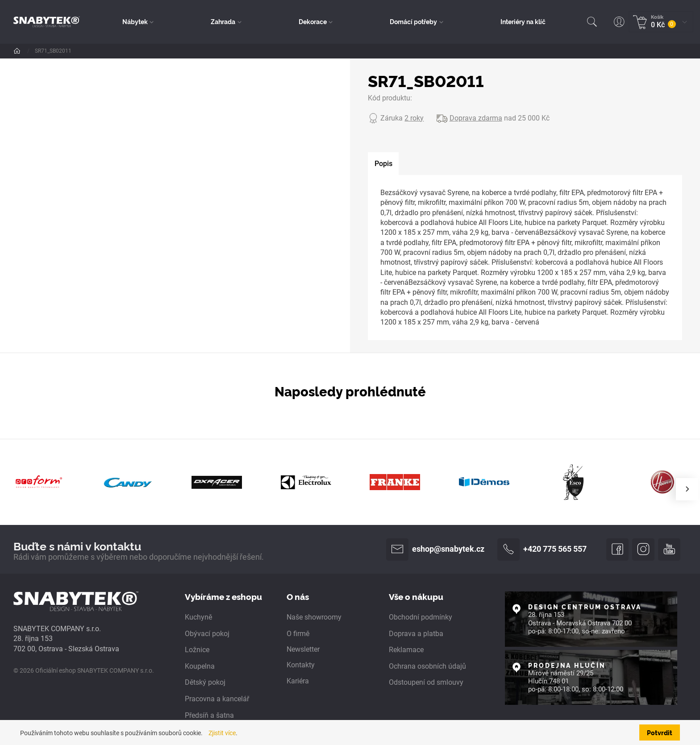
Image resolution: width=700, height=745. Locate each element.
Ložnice (197, 650)
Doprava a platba (416, 634)
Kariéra (298, 681)
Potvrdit (660, 733)
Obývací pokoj (207, 634)
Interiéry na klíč (523, 21)
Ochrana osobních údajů (427, 667)
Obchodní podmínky (421, 618)
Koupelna (200, 667)
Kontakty (301, 665)
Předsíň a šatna (209, 715)
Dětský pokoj (205, 683)
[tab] (383, 164)
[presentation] (687, 489)
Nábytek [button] (135, 21)
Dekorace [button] (313, 21)
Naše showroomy (314, 618)
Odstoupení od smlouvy (426, 683)
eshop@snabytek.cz (435, 549)
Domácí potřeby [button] (414, 21)
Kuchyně (198, 618)
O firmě (298, 634)
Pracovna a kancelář (217, 699)
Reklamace (406, 650)
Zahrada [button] (223, 21)
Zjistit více (222, 733)
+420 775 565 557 (542, 549)
